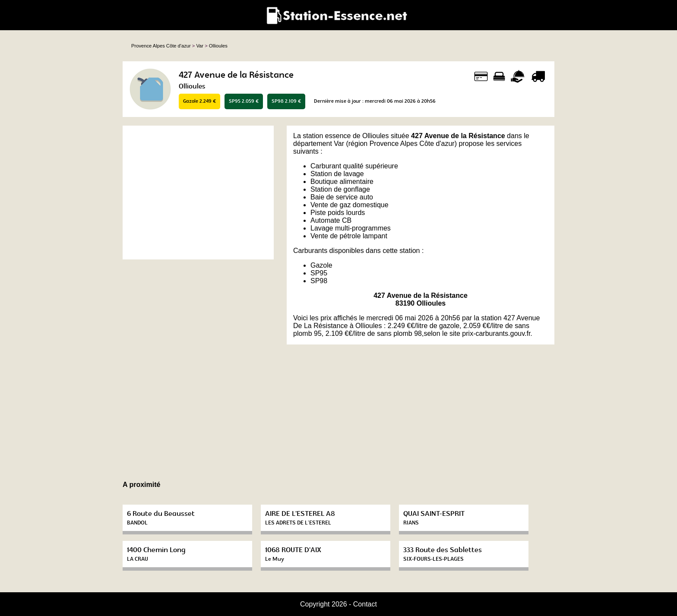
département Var (319, 144)
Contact (365, 604)
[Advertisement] (198, 193)
